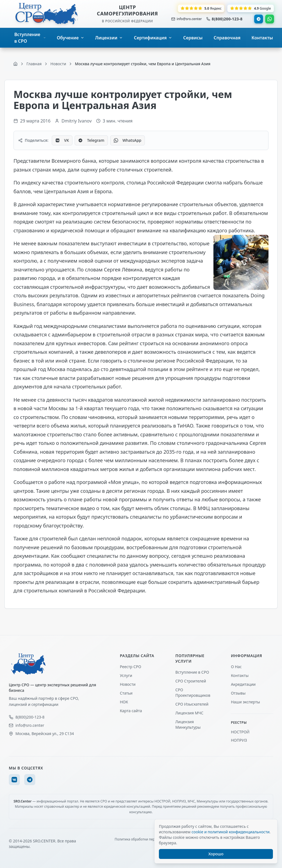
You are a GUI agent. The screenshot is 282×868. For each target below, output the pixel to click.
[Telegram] (30, 780)
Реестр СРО (130, 667)
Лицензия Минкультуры (188, 724)
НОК (124, 702)
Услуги (126, 675)
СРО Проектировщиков (193, 693)
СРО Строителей (191, 681)
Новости (128, 684)
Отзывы (238, 693)
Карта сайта (131, 711)
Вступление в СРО (192, 672)
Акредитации (243, 684)
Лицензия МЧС (189, 713)
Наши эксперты (245, 702)
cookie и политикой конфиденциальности (230, 832)
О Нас (236, 667)
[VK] (14, 780)
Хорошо (216, 854)
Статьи (126, 693)
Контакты (240, 675)
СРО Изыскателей (192, 704)
